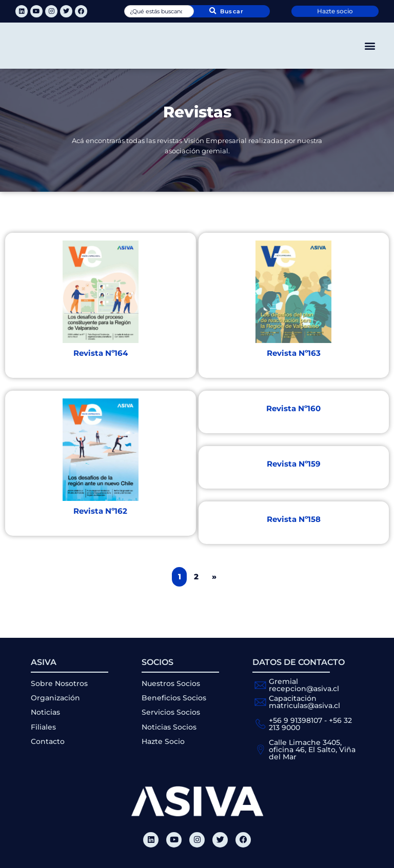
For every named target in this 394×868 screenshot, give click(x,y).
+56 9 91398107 (295, 720)
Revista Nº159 (294, 464)
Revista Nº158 (294, 519)
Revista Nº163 (294, 353)
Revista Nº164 (101, 353)
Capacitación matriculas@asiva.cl (304, 702)
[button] (370, 46)
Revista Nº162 (100, 511)
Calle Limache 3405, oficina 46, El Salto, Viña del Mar (312, 750)
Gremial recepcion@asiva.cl (304, 685)
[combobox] (159, 11)
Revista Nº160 (293, 408)
